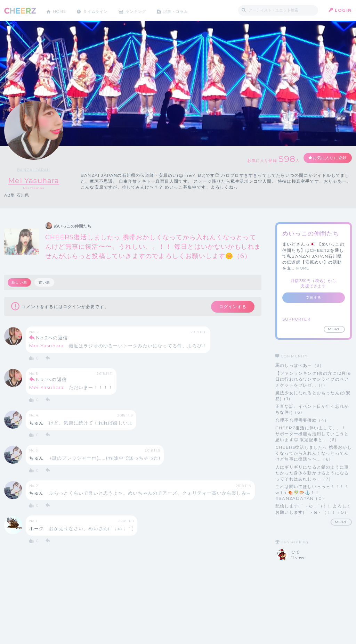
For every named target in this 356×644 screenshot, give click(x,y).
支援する (314, 298)
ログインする (229, 307)
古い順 (45, 283)
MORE (303, 269)
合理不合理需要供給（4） (302, 420)
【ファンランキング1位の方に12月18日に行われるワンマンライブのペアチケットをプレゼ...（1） (313, 379)
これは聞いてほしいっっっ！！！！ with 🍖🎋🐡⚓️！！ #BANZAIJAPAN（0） (312, 492)
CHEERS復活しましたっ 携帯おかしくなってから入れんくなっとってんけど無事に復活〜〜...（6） (314, 453)
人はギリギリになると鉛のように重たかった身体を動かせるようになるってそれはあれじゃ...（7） (312, 473)
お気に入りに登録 (326, 158)
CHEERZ (20, 11)
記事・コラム (186, 10)
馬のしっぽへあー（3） (300, 366)
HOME (61, 10)
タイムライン (100, 10)
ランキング (144, 10)
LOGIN (343, 10)
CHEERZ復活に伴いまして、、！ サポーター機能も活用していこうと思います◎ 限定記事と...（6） (312, 434)
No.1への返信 (51, 381)
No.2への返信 (52, 339)
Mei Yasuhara (34, 180)
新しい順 (20, 283)
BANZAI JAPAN (34, 170)
